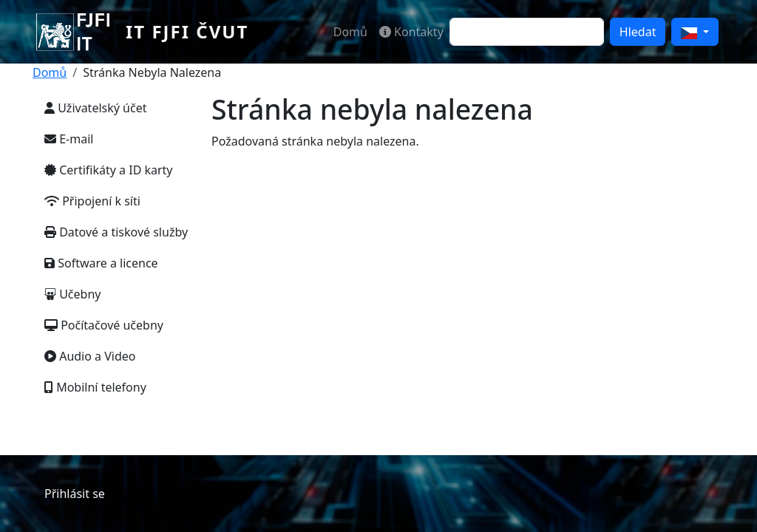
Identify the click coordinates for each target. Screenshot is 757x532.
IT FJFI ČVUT (187, 31)
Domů (350, 32)
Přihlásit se (75, 494)
